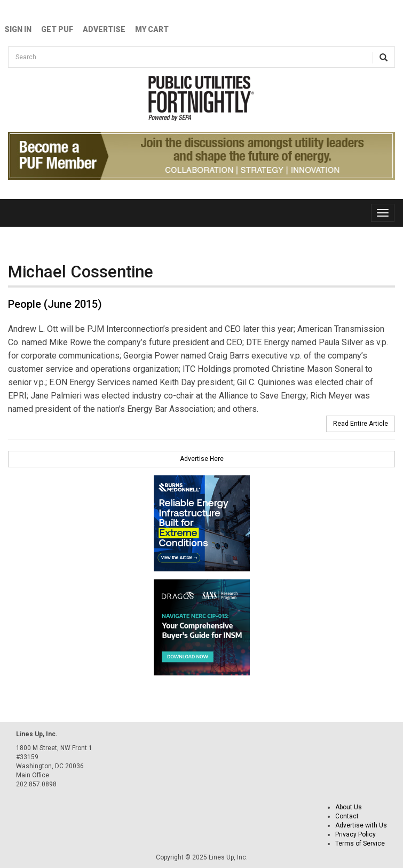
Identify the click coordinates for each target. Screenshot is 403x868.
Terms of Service (360, 843)
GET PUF (57, 29)
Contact (347, 816)
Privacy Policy (355, 834)
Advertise (104, 29)
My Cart (152, 29)
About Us (349, 807)
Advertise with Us (361, 825)
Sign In (18, 29)
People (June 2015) (55, 304)
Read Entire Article (361, 424)
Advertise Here (202, 459)
